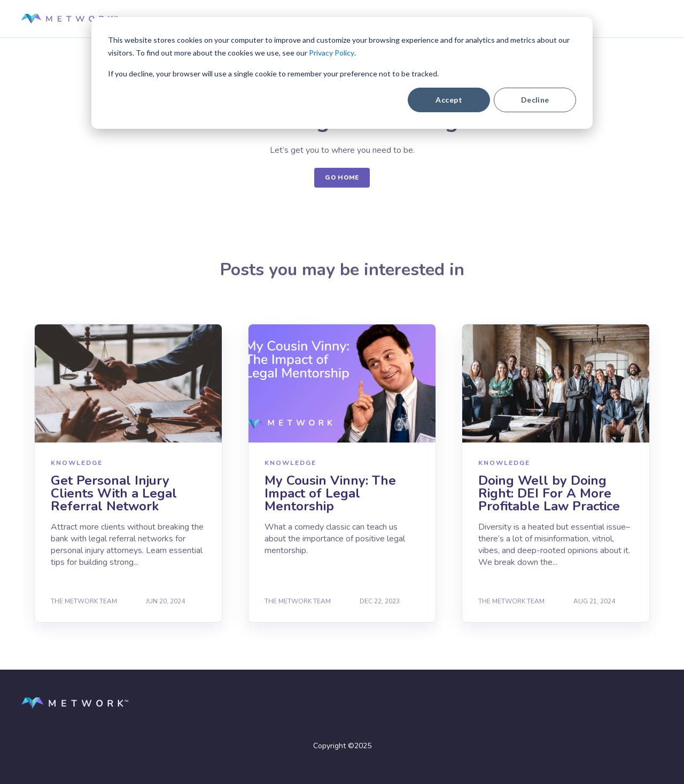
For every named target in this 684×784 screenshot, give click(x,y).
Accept (449, 100)
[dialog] (342, 73)
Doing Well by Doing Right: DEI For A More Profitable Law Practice (549, 493)
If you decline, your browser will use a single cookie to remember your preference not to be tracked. (273, 73)
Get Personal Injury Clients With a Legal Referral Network (114, 493)
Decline (535, 100)
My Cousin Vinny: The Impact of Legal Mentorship (330, 493)
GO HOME (342, 177)
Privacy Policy (332, 53)
